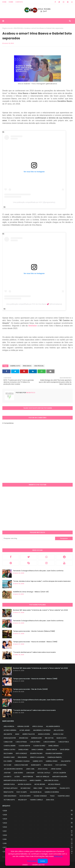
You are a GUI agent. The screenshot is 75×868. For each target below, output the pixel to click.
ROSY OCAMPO (22, 792)
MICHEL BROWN (40, 784)
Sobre (11, 2)
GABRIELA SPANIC (52, 761)
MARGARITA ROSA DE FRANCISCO (15, 780)
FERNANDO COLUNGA (22, 761)
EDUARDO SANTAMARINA (54, 753)
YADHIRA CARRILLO (36, 800)
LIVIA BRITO (7, 777)
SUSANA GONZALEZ (40, 796)
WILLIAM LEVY (22, 800)
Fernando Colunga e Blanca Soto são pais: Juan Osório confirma (38, 571)
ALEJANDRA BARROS (53, 726)
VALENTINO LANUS (64, 796)
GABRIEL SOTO (15, 366)
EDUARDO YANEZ (9, 757)
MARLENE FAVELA (9, 784)
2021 (38, 831)
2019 (38, 839)
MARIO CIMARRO (35, 780)
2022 (38, 827)
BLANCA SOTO (61, 738)
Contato (19, 2)
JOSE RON (7, 773)
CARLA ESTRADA (21, 742)
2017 (38, 848)
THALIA (52, 796)
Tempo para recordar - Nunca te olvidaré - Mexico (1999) (35, 642)
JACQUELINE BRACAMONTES (13, 769)
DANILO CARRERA (37, 750)
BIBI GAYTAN (49, 738)
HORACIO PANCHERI (21, 765)
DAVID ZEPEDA (65, 750)
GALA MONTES (66, 761)
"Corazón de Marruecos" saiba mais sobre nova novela (34, 652)
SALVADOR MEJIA (36, 792)
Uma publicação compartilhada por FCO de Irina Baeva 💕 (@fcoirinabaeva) (34, 304)
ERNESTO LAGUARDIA (37, 757)
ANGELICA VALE (58, 734)
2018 (38, 843)
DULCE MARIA (8, 753)
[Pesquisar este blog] (29, 538)
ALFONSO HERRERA (10, 730)
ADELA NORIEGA (9, 726)
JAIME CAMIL (30, 769)
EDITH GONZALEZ (21, 753)
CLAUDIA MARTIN (24, 746)
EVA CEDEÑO (8, 761)
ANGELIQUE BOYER (10, 738)
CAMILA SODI (8, 742)
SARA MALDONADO (10, 796)
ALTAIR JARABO (25, 730)
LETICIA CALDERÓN (60, 773)
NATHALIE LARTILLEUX (11, 788)
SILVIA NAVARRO (25, 796)
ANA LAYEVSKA (59, 730)
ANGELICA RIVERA (44, 734)
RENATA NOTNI (8, 792)
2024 (38, 819)
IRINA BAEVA (27, 366)
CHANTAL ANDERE (10, 746)
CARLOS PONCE (64, 742)
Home (4, 2)
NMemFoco (49, 865)
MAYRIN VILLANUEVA (25, 784)
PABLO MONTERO (51, 788)
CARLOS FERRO (35, 742)
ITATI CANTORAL (61, 765)
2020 (38, 835)
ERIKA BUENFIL (22, 757)
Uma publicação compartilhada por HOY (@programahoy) (34, 202)
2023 (38, 823)
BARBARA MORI (37, 738)
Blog (30, 865)
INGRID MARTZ (36, 765)
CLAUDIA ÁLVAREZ (39, 746)
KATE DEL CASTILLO (44, 773)
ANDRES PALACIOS (29, 734)
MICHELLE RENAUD (54, 784)
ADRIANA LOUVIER (23, 726)
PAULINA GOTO (65, 788)
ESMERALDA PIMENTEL (55, 757)
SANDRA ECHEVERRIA (52, 792)
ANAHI (17, 734)
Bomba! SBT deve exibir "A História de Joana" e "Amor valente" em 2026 (40, 610)
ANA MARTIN (8, 734)
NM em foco (31, 393)
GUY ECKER (7, 765)
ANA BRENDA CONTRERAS (42, 730)
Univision (33, 326)
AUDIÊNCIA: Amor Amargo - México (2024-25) (31, 592)
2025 (38, 815)
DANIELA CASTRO (9, 750)
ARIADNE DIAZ (24, 738)
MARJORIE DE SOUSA (51, 780)
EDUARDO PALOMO (36, 753)
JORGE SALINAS (56, 769)
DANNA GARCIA (52, 750)
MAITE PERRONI (28, 777)
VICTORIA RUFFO (9, 800)
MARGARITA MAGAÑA (60, 777)
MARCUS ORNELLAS (43, 777)
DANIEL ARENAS (53, 746)
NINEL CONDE (38, 788)
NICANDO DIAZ (25, 788)
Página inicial (7, 28)
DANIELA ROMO (23, 750)
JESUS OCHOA (43, 769)
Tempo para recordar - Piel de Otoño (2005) (30, 689)
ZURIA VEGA (50, 800)
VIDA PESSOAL (18, 28)
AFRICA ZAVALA (38, 726)
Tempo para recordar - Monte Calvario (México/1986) (34, 631)
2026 (38, 811)
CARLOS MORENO (49, 742)
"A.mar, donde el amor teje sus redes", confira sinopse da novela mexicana (42, 581)
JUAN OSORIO (18, 773)
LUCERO (17, 777)
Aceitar (43, 861)
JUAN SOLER (30, 773)
